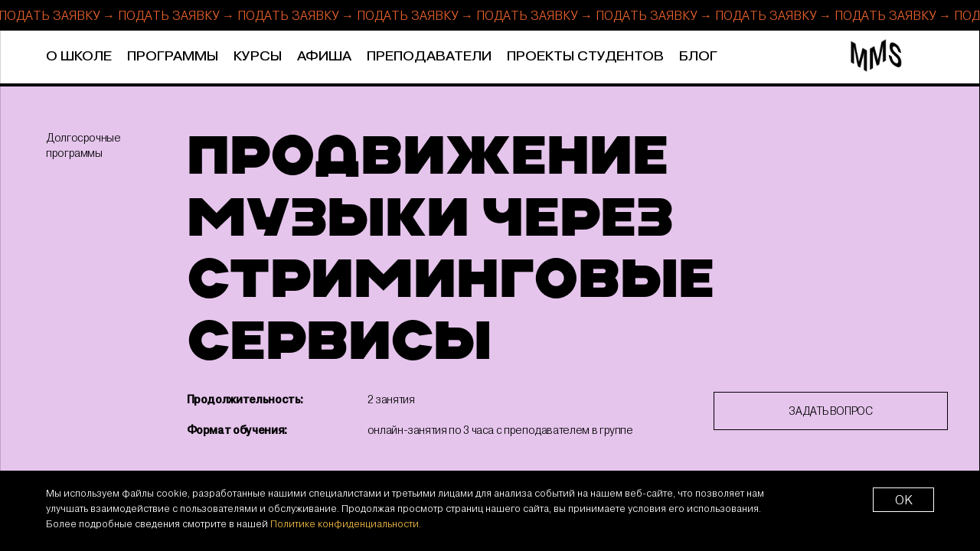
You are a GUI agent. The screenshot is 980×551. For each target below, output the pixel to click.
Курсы (258, 57)
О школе (79, 57)
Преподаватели (429, 57)
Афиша (324, 57)
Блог (698, 57)
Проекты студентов (585, 57)
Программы (173, 57)
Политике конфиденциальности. (346, 523)
